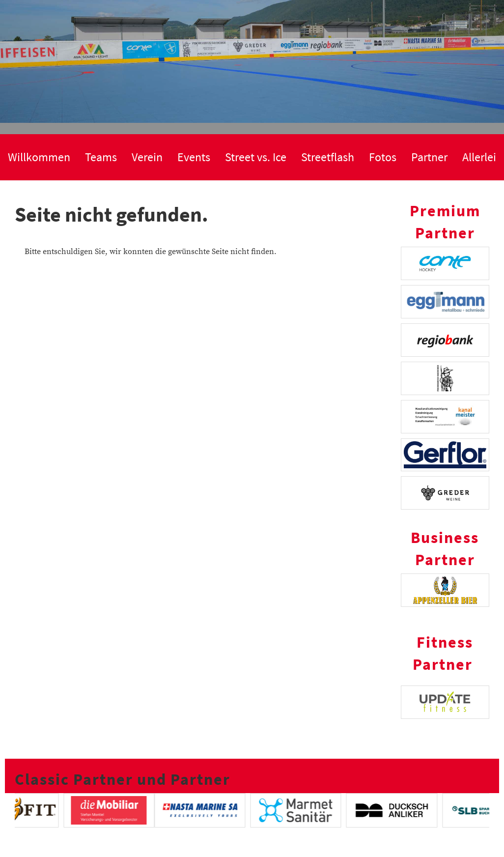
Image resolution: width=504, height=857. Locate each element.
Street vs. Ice (256, 157)
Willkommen (39, 157)
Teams (101, 157)
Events (194, 157)
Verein (147, 157)
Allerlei (479, 157)
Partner (429, 157)
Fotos (383, 157)
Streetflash (328, 157)
